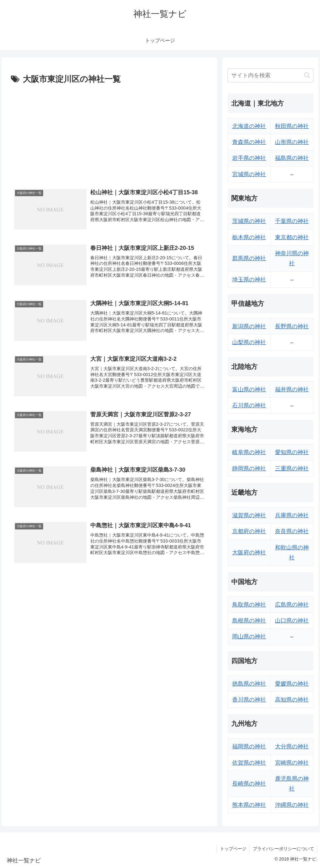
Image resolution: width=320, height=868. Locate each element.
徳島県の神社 (249, 684)
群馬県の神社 (249, 258)
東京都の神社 (292, 237)
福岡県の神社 (249, 746)
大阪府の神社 (249, 553)
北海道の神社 (249, 126)
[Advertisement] (109, 133)
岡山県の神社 (249, 637)
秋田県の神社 (292, 126)
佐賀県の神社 (249, 763)
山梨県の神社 (249, 342)
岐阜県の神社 (249, 452)
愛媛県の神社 (292, 684)
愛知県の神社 (292, 452)
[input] (270, 75)
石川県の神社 (249, 405)
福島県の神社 (292, 158)
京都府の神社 (249, 531)
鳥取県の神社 (249, 605)
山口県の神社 (292, 621)
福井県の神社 (292, 389)
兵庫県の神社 (292, 515)
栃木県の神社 (249, 237)
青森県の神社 (249, 142)
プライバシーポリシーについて (283, 849)
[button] (307, 75)
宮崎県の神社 (292, 763)
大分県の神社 (292, 746)
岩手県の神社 (249, 158)
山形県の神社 (292, 142)
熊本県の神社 (249, 805)
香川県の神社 (249, 700)
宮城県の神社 (249, 174)
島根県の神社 (249, 621)
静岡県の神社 (249, 469)
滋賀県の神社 (249, 515)
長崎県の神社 (249, 784)
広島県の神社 (292, 605)
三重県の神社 (292, 469)
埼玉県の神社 (249, 280)
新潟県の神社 (249, 326)
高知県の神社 (292, 700)
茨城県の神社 (249, 221)
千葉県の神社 (292, 221)
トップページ (233, 849)
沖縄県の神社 (292, 805)
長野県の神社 (292, 326)
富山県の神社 (249, 389)
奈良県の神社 (292, 531)
